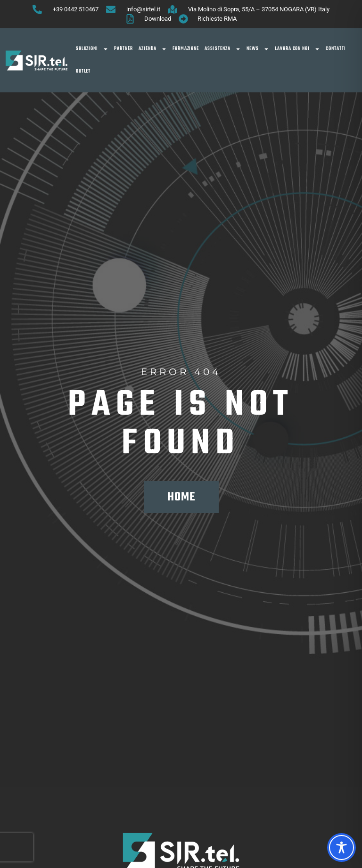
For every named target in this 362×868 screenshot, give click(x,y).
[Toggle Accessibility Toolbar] (341, 848)
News (258, 49)
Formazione (186, 49)
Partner (123, 49)
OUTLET (83, 71)
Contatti (336, 49)
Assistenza (223, 49)
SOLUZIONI (92, 49)
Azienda (153, 49)
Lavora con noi (297, 49)
